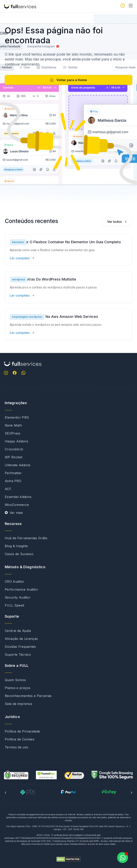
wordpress (19, 279)
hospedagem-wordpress (27, 317)
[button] (5, 793)
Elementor (18, 242)
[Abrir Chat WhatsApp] (123, 858)
